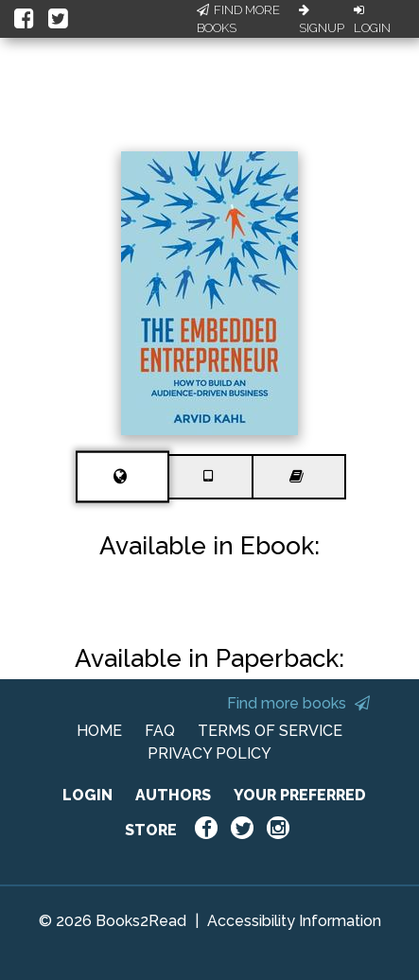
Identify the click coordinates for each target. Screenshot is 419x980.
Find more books (298, 703)
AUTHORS (173, 795)
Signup (322, 20)
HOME (99, 731)
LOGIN (87, 795)
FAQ (160, 731)
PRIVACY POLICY (209, 753)
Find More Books (238, 19)
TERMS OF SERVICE (270, 731)
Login (372, 20)
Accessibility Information (294, 921)
